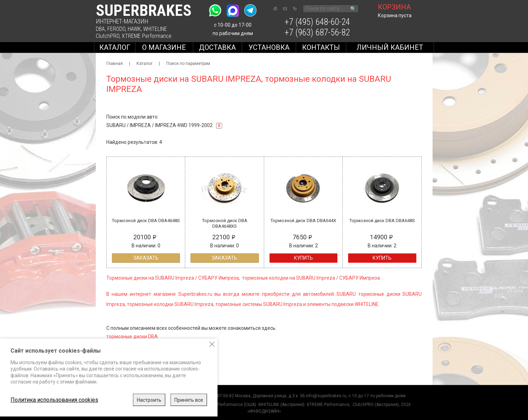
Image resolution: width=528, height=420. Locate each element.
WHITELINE (155, 29)
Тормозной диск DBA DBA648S (382, 221)
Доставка (217, 47)
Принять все (189, 400)
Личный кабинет (390, 47)
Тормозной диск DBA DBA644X (303, 221)
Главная (115, 64)
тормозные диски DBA (132, 336)
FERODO (116, 29)
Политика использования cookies (54, 400)
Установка (269, 47)
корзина (394, 7)
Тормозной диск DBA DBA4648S (146, 221)
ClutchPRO (108, 36)
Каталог (115, 47)
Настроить (149, 400)
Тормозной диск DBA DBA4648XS (225, 223)
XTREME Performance (147, 36)
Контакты (321, 47)
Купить (303, 258)
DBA (100, 29)
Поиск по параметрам (188, 64)
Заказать (146, 258)
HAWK (134, 29)
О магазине (164, 47)
